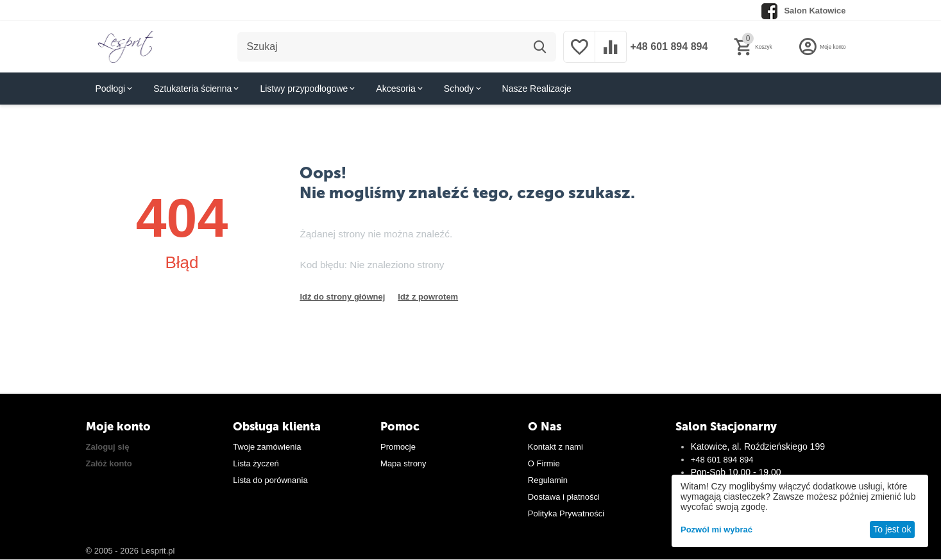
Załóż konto (109, 463)
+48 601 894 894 (665, 47)
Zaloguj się (108, 447)
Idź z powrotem (428, 297)
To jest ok (892, 529)
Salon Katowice (815, 11)
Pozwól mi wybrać (716, 530)
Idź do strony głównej (342, 297)
